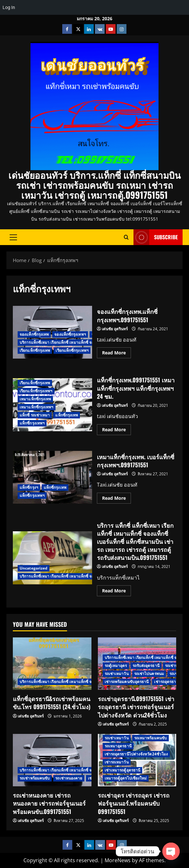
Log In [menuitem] (9, 7)
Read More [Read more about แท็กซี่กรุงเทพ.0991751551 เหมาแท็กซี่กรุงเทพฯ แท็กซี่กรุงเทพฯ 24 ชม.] (116, 428)
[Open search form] (126, 237)
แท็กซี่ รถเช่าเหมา (35, 415)
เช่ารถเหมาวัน (117, 762)
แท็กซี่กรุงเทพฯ (32, 423)
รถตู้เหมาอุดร (116, 666)
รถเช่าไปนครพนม (149, 674)
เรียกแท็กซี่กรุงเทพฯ (72, 350)
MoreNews (118, 860)
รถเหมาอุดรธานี (118, 746)
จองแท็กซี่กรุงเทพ (34, 334)
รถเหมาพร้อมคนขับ (150, 738)
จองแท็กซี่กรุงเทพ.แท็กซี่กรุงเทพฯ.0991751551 (127, 315)
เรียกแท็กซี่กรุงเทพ (35, 350)
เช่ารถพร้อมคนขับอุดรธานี (127, 682)
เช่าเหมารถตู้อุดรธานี (123, 770)
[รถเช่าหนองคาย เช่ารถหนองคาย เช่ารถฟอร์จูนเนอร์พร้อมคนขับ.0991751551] (52, 760)
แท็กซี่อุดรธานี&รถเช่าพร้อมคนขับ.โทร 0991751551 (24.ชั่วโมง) (52, 703)
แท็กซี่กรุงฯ (29, 487)
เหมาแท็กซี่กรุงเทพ (35, 399)
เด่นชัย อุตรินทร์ (115, 329)
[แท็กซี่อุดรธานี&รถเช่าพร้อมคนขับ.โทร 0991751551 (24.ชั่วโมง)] (52, 664)
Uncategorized (34, 568)
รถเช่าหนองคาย (69, 778)
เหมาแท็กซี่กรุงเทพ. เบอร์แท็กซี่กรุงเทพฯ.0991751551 (52, 477)
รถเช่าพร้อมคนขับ (35, 778)
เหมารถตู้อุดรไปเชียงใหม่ (126, 778)
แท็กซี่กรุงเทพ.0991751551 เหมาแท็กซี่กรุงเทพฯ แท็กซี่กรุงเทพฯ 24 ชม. (136, 388)
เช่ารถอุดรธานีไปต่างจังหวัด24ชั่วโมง (136, 754)
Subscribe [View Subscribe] (156, 237)
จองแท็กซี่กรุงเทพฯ (70, 334)
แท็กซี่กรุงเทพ (67, 415)
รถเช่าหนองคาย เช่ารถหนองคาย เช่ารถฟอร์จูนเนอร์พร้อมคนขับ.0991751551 (49, 803)
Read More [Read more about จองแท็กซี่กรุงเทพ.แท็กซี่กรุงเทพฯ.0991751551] (116, 352)
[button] (13, 237)
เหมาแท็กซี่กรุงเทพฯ (37, 407)
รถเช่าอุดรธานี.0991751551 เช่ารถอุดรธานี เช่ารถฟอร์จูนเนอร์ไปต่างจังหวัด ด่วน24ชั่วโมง (136, 707)
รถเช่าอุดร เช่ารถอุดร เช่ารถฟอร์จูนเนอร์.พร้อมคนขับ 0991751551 (134, 803)
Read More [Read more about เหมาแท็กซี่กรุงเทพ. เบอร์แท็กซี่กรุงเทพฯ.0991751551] (116, 497)
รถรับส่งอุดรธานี (146, 666)
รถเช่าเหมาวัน (117, 674)
